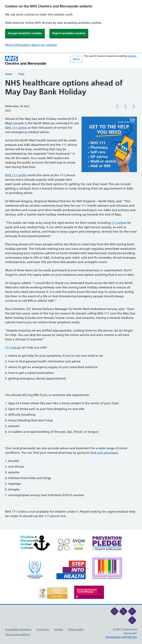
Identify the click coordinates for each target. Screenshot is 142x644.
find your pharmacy (104, 453)
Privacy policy (76, 629)
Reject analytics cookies (69, 33)
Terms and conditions (18, 634)
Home (9, 74)
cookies (132, 56)
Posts (21, 74)
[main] (71, 304)
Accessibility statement (18, 629)
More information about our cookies (31, 45)
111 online (119, 223)
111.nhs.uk (13, 347)
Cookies (58, 629)
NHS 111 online (16, 128)
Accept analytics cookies (25, 33)
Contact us (43, 629)
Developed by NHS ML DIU (121, 637)
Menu (76, 59)
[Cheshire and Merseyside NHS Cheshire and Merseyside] (26, 61)
